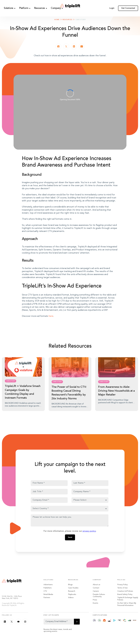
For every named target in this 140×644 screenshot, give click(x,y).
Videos (71, 598)
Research (72, 591)
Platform (18, 6)
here (51, 316)
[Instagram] (25, 622)
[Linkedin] (5, 622)
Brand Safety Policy (125, 594)
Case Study (81, 20)
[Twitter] (12, 622)
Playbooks (72, 594)
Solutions (6, 6)
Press (95, 600)
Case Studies (73, 588)
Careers (96, 591)
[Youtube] (18, 622)
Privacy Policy (123, 585)
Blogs (70, 585)
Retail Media (48, 594)
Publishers (48, 588)
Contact (96, 588)
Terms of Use (122, 588)
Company (43, 6)
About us (96, 585)
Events (95, 603)
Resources (30, 6)
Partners (47, 598)
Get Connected (128, 6)
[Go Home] (70, 6)
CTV (45, 591)
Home (57, 20)
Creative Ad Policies (125, 591)
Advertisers (48, 585)
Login (112, 6)
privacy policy (89, 531)
